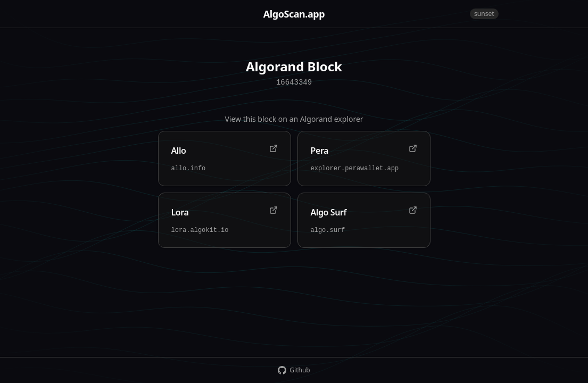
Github (294, 370)
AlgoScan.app (294, 14)
